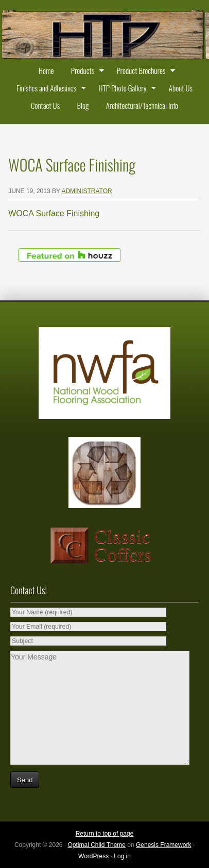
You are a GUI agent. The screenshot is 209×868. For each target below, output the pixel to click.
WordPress (93, 856)
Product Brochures (143, 72)
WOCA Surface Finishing (54, 213)
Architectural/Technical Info (142, 105)
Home (46, 70)
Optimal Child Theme (97, 845)
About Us (181, 88)
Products (85, 72)
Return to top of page (105, 834)
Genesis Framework (163, 845)
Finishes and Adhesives (49, 89)
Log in (122, 856)
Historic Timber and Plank (104, 36)
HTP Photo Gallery (125, 89)
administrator (86, 191)
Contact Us (45, 105)
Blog (83, 105)
